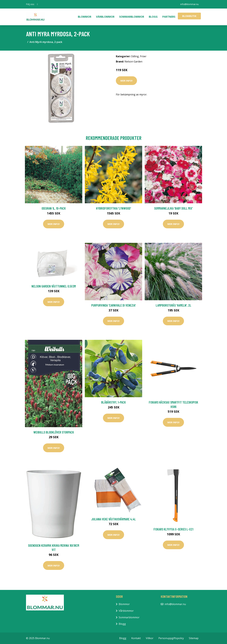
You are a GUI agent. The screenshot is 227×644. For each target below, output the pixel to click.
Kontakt (136, 638)
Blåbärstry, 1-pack (113, 402)
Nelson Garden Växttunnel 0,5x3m (54, 286)
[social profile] (37, 4)
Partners (169, 17)
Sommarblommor (132, 17)
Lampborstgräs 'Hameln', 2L (173, 305)
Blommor (85, 17)
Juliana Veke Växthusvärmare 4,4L (113, 519)
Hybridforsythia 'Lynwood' (113, 208)
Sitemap (194, 638)
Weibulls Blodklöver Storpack (54, 432)
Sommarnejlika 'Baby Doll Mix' (173, 208)
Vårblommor (105, 17)
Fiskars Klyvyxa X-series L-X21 (173, 529)
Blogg (153, 17)
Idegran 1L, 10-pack (54, 208)
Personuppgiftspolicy (171, 638)
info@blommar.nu (189, 4)
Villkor (150, 638)
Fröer (143, 56)
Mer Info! (126, 81)
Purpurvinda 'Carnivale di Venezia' (113, 305)
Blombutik (189, 16)
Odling (135, 56)
